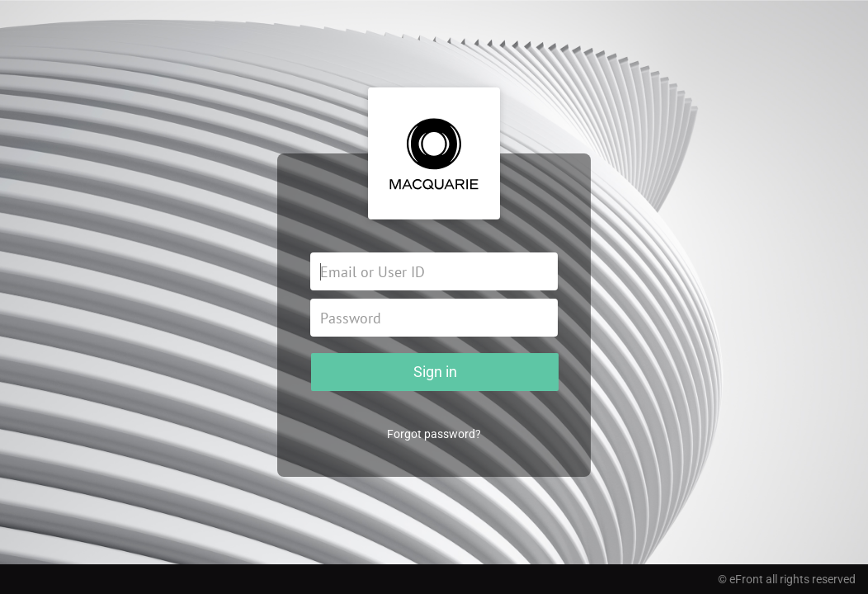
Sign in (435, 372)
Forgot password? (434, 434)
